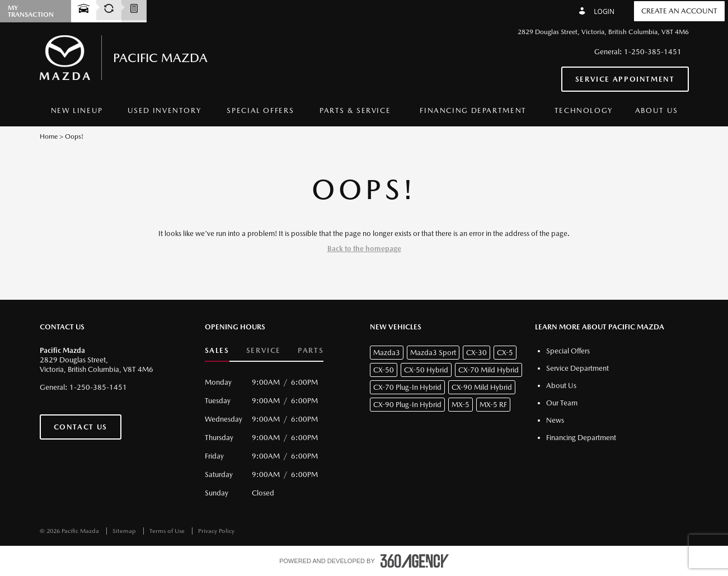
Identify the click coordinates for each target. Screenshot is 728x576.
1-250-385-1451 (653, 52)
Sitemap (125, 531)
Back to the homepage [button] (364, 249)
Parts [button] (311, 350)
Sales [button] (217, 350)
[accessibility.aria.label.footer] (415, 561)
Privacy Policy (216, 531)
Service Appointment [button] (625, 79)
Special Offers (260, 110)
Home (49, 136)
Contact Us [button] (81, 427)
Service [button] (264, 350)
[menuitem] (77, 111)
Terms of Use (168, 531)
